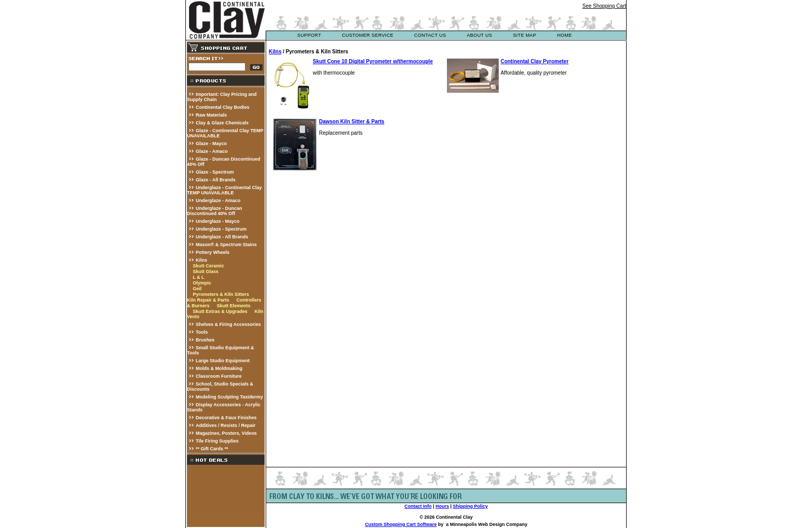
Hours (442, 506)
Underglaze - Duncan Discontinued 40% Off (215, 211)
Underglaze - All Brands (222, 237)
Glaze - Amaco (212, 151)
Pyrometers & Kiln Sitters (221, 294)
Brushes (205, 340)
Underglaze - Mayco (218, 221)
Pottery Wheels (213, 252)
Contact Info (418, 506)
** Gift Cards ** (212, 449)
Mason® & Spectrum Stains (226, 245)
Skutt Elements (233, 306)
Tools (202, 332)
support (309, 35)
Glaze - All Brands (216, 180)
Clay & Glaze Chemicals (222, 123)
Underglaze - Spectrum (221, 229)
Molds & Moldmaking (219, 368)
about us (479, 35)
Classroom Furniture (219, 376)
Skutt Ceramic (208, 266)
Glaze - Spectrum (215, 172)
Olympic (202, 283)
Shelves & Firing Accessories (228, 324)
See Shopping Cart (604, 6)
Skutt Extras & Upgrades (220, 311)
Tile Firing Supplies (217, 441)
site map (524, 35)
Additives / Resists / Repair (226, 425)
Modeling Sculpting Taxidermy (229, 397)
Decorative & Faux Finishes (226, 418)
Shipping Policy (471, 506)
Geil (197, 289)
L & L (198, 277)
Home (565, 35)
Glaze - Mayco (211, 144)
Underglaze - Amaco (218, 201)
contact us (430, 35)
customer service (368, 35)
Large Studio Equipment (223, 361)
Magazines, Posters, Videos (226, 433)
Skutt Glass (206, 272)
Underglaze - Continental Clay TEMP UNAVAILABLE (224, 190)
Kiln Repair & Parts (208, 300)
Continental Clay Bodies (223, 107)
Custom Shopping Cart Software (401, 524)
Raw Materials (211, 115)
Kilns (201, 260)
